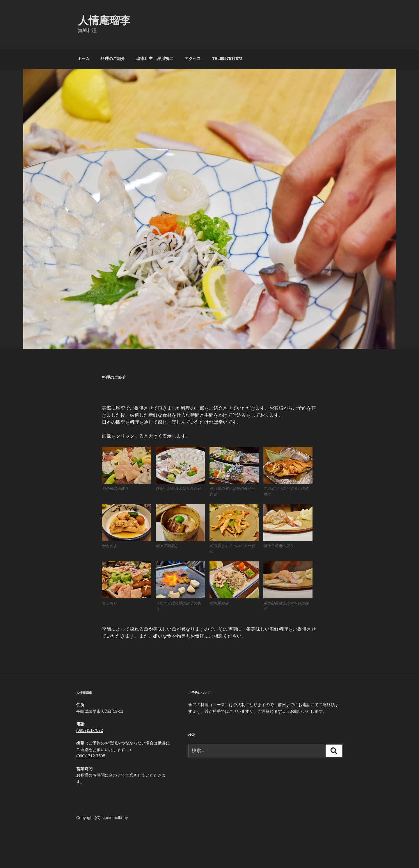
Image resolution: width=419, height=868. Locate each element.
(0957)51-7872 (90, 730)
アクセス (193, 59)
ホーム (84, 59)
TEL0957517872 (227, 59)
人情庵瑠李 (104, 21)
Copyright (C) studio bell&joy (102, 818)
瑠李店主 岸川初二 (155, 59)
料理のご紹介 (113, 59)
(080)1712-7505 (91, 756)
